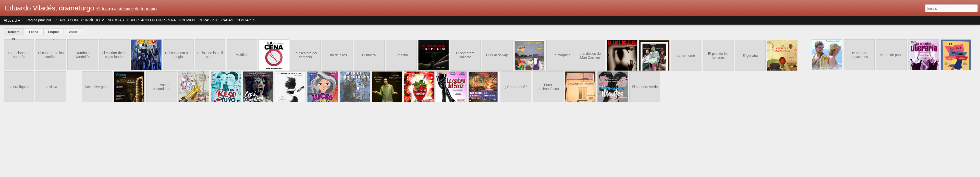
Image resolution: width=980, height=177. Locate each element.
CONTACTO (246, 20)
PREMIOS (187, 20)
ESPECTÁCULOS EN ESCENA (152, 20)
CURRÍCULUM (93, 20)
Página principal (39, 20)
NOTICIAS (116, 20)
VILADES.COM (66, 20)
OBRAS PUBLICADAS (216, 20)
